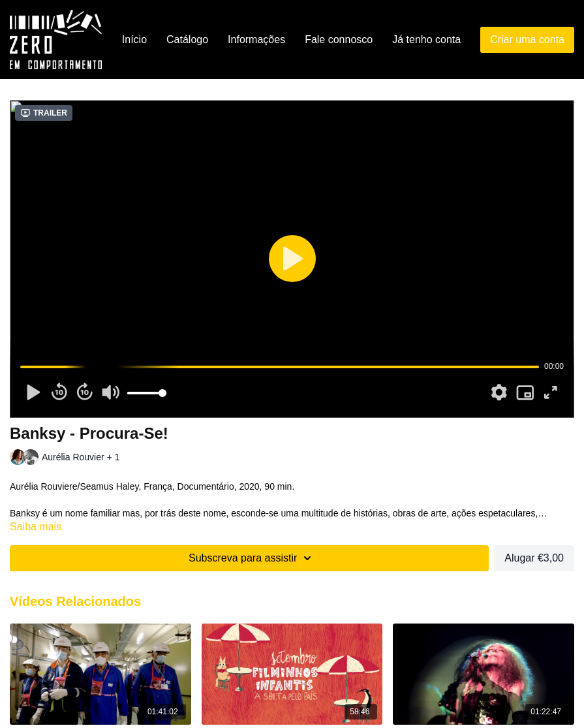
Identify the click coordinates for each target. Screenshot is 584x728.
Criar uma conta (527, 40)
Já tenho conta (426, 40)
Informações (256, 40)
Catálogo (187, 40)
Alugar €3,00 (534, 558)
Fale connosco (339, 40)
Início (134, 40)
